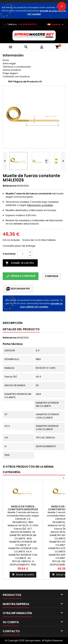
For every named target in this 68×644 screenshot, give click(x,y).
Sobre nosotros (12, 70)
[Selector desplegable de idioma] (56, 24)
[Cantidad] (23, 254)
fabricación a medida (40, 205)
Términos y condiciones (17, 67)
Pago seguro (10, 73)
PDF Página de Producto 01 (25, 82)
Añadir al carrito (20, 263)
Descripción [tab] (13, 323)
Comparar (52, 276)
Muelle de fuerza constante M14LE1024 (23, 508)
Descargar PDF (18, 289)
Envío (6, 60)
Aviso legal (9, 63)
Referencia (10, 186)
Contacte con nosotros (16, 76)
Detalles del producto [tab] (21, 329)
